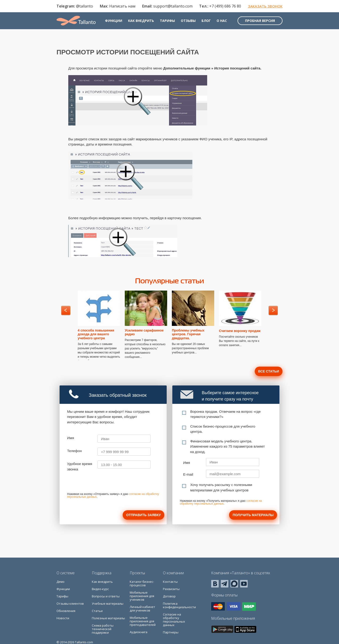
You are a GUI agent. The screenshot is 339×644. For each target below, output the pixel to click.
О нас (222, 21)
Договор (169, 596)
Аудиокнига (139, 632)
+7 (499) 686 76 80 (225, 6)
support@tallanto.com (173, 6)
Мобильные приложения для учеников (142, 596)
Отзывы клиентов (70, 603)
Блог (206, 21)
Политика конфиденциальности (179, 605)
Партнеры (171, 632)
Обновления (66, 611)
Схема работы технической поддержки (103, 629)
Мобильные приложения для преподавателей (143, 621)
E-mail (188, 474)
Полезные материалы (108, 618)
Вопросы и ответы (106, 596)
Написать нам (122, 6)
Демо (61, 582)
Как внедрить (141, 21)
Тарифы (167, 21)
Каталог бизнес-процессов (142, 583)
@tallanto (85, 6)
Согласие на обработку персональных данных (174, 620)
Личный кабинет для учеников (142, 609)
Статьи (97, 611)
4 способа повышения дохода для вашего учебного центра (96, 334)
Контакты (170, 582)
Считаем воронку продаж (240, 331)
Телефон (74, 451)
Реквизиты (171, 589)
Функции (114, 21)
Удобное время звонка (80, 466)
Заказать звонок (265, 6)
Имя (71, 438)
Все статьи (269, 371)
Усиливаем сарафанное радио (144, 332)
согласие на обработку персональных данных (221, 502)
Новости (63, 618)
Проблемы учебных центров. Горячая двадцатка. (188, 334)
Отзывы (188, 21)
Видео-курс (100, 589)
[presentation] (103, 483)
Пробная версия (260, 21)
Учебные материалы (108, 603)
